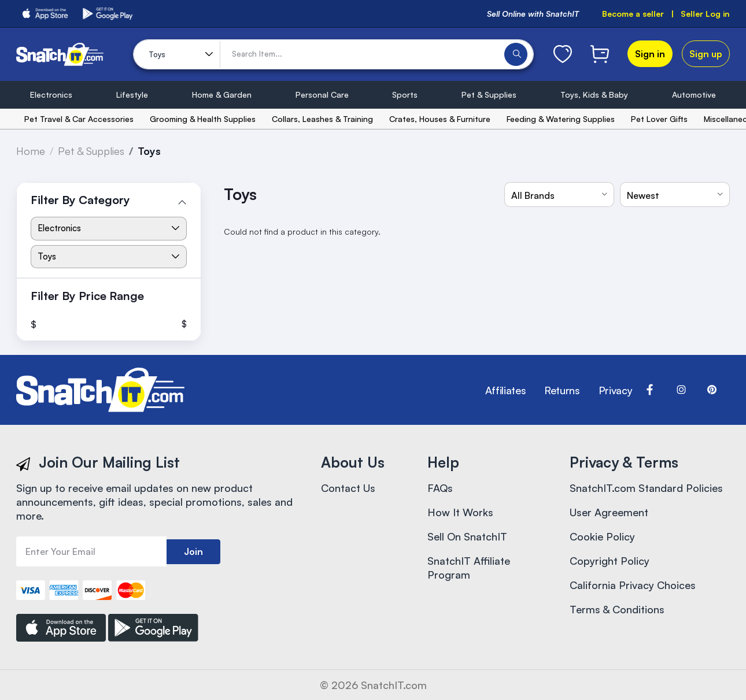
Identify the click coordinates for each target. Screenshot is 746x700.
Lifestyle (132, 95)
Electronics (51, 95)
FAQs (440, 488)
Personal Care (322, 95)
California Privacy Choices (633, 585)
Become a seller (633, 14)
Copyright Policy (610, 561)
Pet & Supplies (489, 95)
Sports (405, 95)
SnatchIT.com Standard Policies (646, 488)
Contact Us (348, 488)
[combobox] (559, 195)
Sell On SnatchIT (467, 536)
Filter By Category (80, 200)
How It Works (460, 512)
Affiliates (505, 390)
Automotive (694, 95)
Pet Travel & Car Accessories (79, 119)
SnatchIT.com (394, 685)
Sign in (650, 54)
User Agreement (609, 512)
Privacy (615, 390)
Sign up (706, 54)
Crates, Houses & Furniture (440, 119)
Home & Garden (222, 95)
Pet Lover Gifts (659, 119)
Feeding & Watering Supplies (561, 119)
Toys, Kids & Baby (594, 95)
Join (193, 551)
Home (31, 151)
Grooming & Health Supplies (203, 119)
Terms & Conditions (617, 609)
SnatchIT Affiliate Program (469, 568)
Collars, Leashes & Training (322, 119)
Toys (149, 151)
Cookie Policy (602, 536)
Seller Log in (705, 14)
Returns (562, 390)
